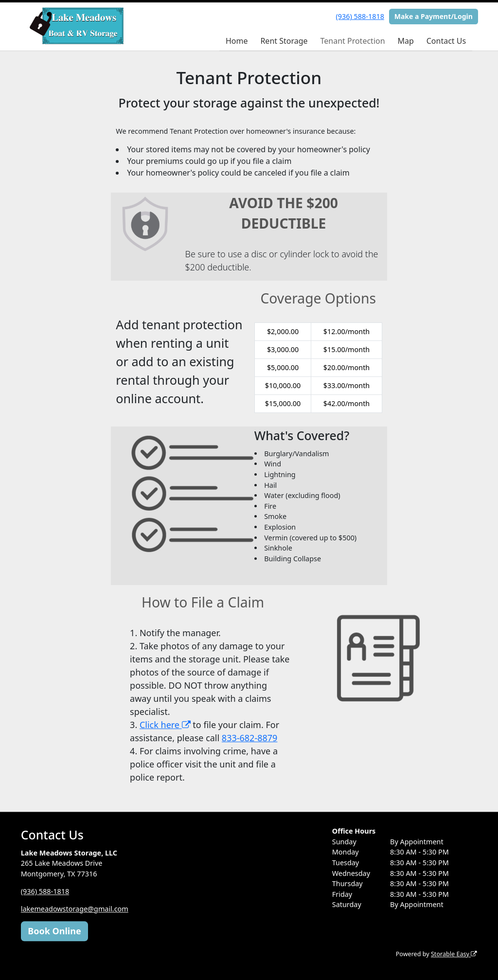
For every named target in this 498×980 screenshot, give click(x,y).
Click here (165, 725)
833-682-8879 (250, 738)
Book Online (54, 931)
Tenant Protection (352, 41)
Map (405, 41)
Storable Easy (454, 954)
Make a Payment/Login (434, 16)
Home (237, 41)
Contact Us (446, 41)
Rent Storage (284, 41)
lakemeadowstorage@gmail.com (75, 909)
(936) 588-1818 (360, 16)
